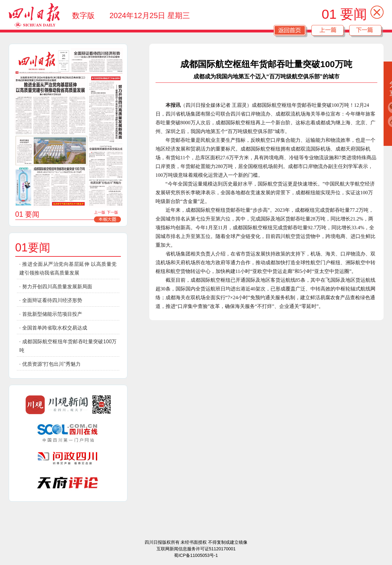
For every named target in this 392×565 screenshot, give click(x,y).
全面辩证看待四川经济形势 (52, 300)
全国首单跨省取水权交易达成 (55, 328)
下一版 (112, 212)
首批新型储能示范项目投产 (52, 314)
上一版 (100, 212)
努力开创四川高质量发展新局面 (57, 287)
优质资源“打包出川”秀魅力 (51, 364)
